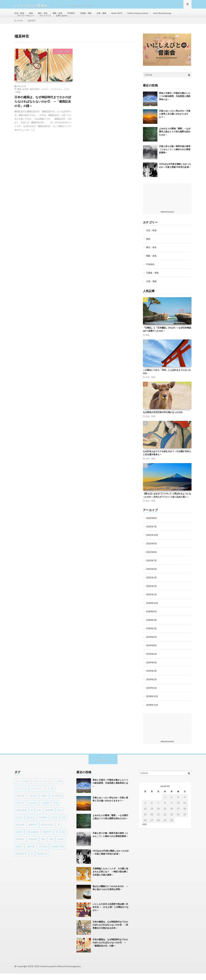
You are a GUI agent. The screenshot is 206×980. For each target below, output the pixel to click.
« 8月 (144, 831)
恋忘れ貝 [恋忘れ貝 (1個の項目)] (31, 824)
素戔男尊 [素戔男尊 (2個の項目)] (33, 846)
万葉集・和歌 (94, 16)
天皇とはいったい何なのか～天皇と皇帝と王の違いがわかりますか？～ (175, 124)
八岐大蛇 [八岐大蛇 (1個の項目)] (33, 802)
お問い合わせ (94, 22)
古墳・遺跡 (111, 16)
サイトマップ (76, 22)
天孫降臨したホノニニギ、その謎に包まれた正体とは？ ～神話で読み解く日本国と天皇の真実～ (110, 878)
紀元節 (25, 99)
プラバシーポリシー (54, 22)
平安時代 (77, 16)
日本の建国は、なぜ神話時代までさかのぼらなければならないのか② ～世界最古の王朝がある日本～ (110, 931)
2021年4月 (152, 577)
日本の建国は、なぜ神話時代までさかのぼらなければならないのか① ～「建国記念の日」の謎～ (43, 111)
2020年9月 (152, 619)
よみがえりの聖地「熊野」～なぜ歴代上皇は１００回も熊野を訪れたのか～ (175, 141)
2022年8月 (152, 527)
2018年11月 (152, 711)
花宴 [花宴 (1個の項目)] (51, 846)
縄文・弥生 (46, 16)
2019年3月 (152, 678)
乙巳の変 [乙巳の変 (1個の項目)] (20, 802)
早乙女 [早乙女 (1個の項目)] (54, 824)
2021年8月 (152, 561)
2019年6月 (152, 661)
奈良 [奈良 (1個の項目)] (39, 817)
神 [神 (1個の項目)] (57, 838)
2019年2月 (152, 686)
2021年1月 (152, 602)
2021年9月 (152, 552)
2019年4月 (152, 669)
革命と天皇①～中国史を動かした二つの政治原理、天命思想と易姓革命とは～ (175, 106)
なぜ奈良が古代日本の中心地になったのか (163, 421)
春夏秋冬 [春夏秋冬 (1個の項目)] (33, 831)
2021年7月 (152, 569)
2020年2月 (152, 636)
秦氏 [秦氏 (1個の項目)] (64, 838)
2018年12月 (152, 703)
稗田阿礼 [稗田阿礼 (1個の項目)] (20, 846)
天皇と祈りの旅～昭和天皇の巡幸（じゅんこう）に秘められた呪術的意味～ (175, 159)
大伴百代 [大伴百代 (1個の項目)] (33, 809)
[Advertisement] (167, 206)
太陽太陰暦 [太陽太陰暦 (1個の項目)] (21, 817)
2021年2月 (152, 594)
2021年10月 (152, 544)
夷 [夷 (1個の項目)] (32, 817)
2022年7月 (152, 535)
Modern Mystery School (152, 16)
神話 (33, 16)
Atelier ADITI (128, 16)
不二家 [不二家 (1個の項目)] (50, 795)
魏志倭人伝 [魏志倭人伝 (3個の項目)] (42, 860)
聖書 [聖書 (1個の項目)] (43, 846)
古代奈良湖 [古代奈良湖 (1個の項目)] (57, 802)
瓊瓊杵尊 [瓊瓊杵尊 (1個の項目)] (47, 838)
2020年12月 (152, 611)
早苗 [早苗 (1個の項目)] (64, 824)
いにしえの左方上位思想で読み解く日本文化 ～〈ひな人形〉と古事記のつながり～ (111, 914)
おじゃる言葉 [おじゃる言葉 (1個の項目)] (23, 788)
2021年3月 (152, 586)
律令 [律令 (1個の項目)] (60, 817)
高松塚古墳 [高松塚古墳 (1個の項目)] (21, 860)
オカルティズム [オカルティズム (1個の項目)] (40, 788)
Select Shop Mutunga (28, 22)
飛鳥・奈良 (62, 16)
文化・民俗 (20, 16)
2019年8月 (152, 653)
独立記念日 (35, 99)
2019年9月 (152, 644)
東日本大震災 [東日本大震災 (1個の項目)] (47, 831)
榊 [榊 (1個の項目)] (59, 831)
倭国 (19, 99)
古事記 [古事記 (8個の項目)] (44, 802)
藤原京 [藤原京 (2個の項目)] (19, 853)
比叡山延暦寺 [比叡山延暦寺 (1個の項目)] (33, 838)
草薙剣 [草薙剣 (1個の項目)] (61, 846)
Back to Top (103, 767)
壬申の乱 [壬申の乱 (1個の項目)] (20, 809)
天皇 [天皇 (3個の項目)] (56, 809)
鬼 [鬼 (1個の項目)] (32, 860)
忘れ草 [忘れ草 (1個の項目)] (19, 824)
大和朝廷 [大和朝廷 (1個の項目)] (45, 809)
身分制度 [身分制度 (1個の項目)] (43, 853)
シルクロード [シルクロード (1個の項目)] (37, 795)
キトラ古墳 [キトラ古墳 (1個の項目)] (57, 788)
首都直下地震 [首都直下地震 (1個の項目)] (58, 853)
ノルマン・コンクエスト (51, 99)
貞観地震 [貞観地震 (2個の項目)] (31, 853)
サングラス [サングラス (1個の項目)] (21, 795)
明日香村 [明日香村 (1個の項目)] (20, 831)
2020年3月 (152, 628)
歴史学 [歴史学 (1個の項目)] (19, 838)
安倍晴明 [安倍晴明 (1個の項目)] (49, 817)
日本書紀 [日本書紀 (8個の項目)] (43, 824)
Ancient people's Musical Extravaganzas (60, 973)
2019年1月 (152, 695)
